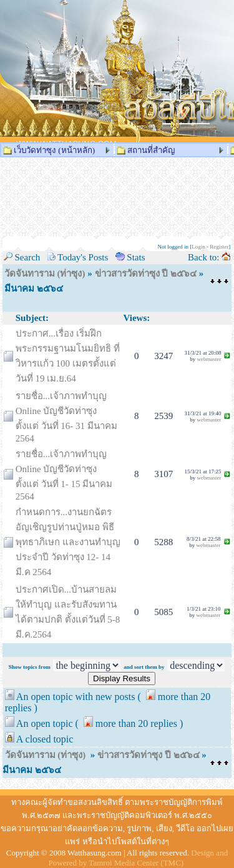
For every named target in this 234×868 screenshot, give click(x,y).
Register (219, 247)
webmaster (209, 359)
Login (198, 247)
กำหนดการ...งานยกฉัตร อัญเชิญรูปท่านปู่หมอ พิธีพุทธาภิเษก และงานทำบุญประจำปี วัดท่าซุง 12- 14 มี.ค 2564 (68, 542)
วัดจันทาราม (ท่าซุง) (45, 274)
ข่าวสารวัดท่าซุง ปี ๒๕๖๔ (146, 274)
